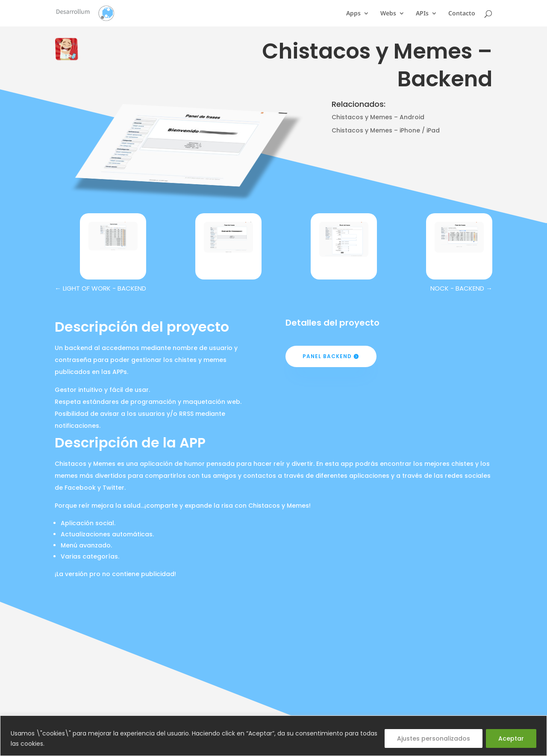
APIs (422, 14)
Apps (353, 14)
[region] (273, 736)
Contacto (462, 14)
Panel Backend (327, 356)
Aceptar (511, 738)
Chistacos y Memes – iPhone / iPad (386, 130)
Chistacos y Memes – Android (378, 117)
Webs (388, 14)
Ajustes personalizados (434, 738)
